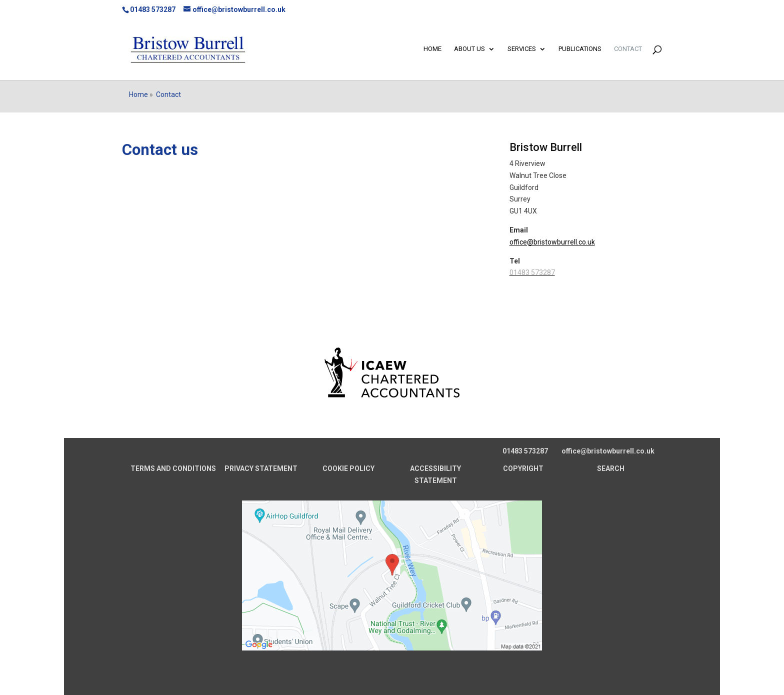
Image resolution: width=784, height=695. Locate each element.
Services (522, 49)
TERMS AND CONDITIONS (173, 468)
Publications (580, 49)
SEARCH (611, 468)
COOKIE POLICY (348, 468)
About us (469, 49)
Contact (628, 49)
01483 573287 (153, 9)
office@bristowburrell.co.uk (552, 242)
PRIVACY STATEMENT (261, 468)
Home (432, 49)
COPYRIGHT (523, 468)
